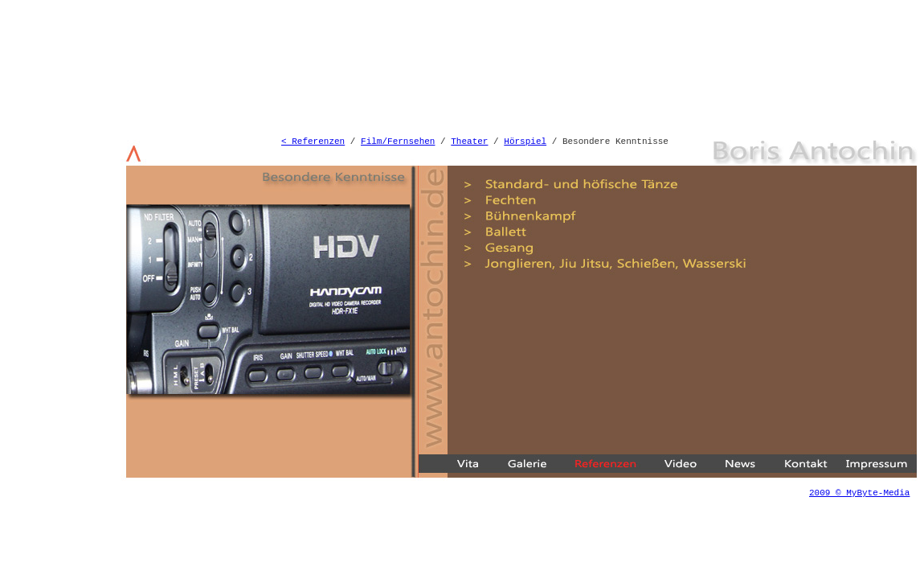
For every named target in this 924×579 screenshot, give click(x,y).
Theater (469, 142)
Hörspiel (525, 142)
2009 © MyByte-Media (859, 493)
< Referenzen (313, 142)
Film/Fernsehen (398, 142)
